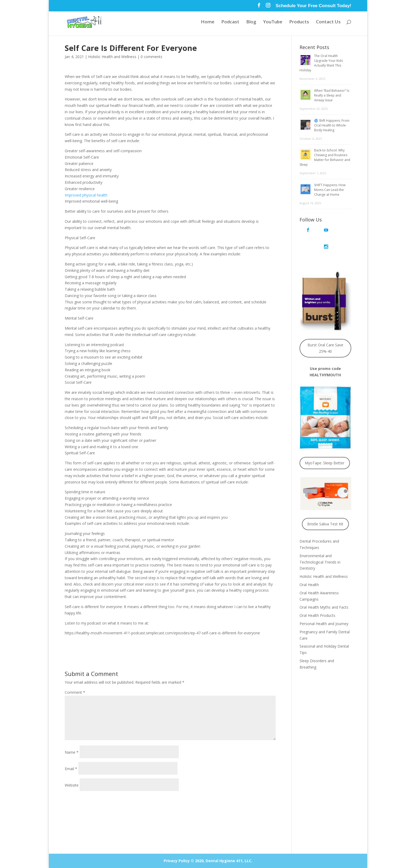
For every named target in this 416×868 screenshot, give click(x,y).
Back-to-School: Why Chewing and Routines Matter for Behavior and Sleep (325, 157)
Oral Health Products (317, 599)
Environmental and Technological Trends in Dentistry (320, 545)
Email (71, 769)
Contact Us (328, 22)
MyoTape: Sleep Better (325, 446)
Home (208, 22)
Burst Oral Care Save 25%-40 (325, 331)
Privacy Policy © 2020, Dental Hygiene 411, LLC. (208, 861)
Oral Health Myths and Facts (324, 590)
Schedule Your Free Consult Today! (313, 6)
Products (299, 22)
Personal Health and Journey (324, 607)
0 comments (151, 57)
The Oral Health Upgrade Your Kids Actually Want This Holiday (321, 63)
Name (72, 752)
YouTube (273, 22)
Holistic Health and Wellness (112, 57)
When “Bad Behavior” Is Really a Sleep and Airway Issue (332, 95)
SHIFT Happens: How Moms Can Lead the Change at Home (330, 190)
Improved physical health (86, 195)
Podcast (230, 22)
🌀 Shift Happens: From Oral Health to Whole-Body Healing (332, 125)
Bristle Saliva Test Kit (325, 507)
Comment (75, 692)
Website (72, 785)
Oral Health (309, 568)
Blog (251, 22)
